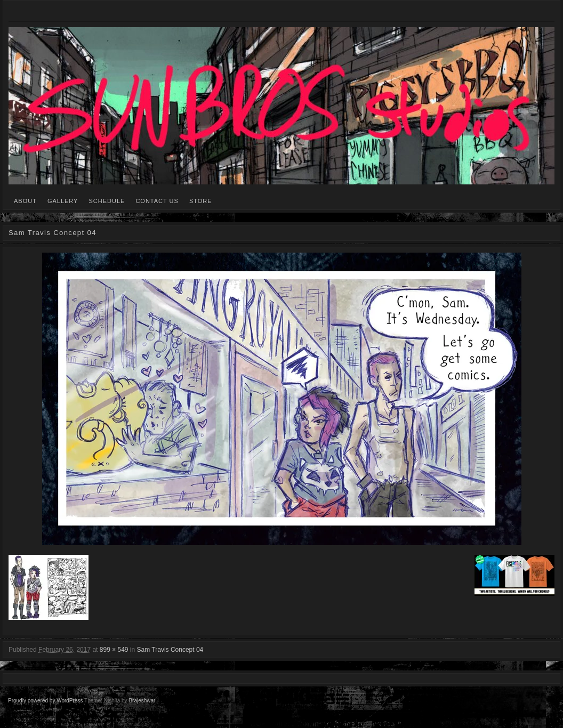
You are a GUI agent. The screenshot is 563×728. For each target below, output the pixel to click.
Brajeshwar (142, 701)
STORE (201, 201)
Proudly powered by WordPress (45, 701)
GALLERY (63, 201)
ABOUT (25, 201)
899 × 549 (114, 650)
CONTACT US (157, 201)
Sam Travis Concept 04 (170, 650)
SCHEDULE (107, 201)
